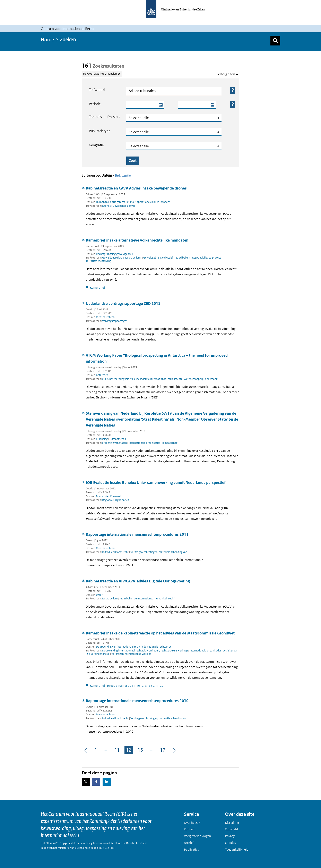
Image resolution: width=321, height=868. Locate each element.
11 (118, 751)
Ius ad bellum (183, 258)
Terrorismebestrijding (98, 261)
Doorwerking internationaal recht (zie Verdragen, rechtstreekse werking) (145, 651)
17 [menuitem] (164, 751)
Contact (189, 829)
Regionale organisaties (116, 500)
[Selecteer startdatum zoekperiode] (160, 105)
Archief (189, 843)
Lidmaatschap (118, 439)
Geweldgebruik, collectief (158, 258)
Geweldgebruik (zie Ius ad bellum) (122, 258)
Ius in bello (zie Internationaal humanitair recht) (147, 599)
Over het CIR (192, 823)
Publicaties (191, 849)
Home (47, 39)
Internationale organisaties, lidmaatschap (153, 443)
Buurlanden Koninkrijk (109, 496)
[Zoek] (275, 41)
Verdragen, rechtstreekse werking (131, 654)
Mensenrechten (105, 317)
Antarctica (102, 375)
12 (130, 751)
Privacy (230, 836)
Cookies (230, 843)
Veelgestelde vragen (198, 836)
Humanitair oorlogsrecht (111, 202)
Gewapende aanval (124, 206)
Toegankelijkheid (237, 849)
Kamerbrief (97, 288)
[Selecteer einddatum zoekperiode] (212, 105)
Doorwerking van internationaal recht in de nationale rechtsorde (134, 647)
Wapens (166, 202)
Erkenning (102, 439)
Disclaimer (232, 823)
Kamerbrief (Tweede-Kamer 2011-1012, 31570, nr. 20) (127, 686)
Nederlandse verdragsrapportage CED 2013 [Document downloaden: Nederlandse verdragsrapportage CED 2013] (123, 304)
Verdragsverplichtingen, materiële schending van (159, 552)
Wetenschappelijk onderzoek (201, 379)
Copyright (232, 829)
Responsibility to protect (207, 258)
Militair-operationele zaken (143, 202)
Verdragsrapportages (115, 321)
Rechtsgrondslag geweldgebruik (115, 254)
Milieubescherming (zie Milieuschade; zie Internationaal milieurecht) (142, 379)
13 (141, 751)
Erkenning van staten (115, 443)
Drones (107, 206)
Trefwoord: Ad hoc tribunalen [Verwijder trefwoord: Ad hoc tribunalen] (100, 74)
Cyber (99, 595)
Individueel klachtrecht (116, 552)
